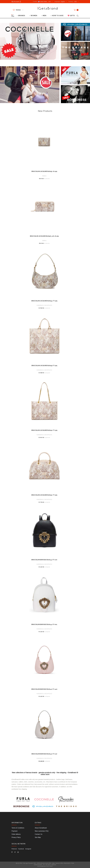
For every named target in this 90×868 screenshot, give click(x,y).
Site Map (38, 837)
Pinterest (14, 849)
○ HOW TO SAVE (57, 16)
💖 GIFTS (71, 16)
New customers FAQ (42, 831)
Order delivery (16, 834)
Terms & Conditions (18, 828)
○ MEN (44, 16)
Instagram (28, 849)
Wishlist (18, 10)
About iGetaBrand (41, 828)
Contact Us (39, 834)
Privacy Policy (16, 837)
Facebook (21, 849)
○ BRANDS (21, 16)
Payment (15, 831)
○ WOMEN (33, 16)
